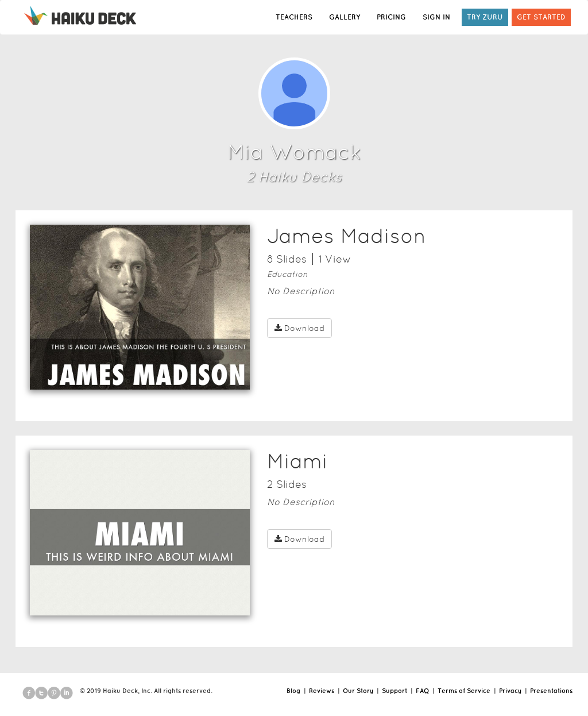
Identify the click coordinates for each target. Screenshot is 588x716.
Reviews (322, 691)
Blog (293, 691)
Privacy (510, 691)
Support (394, 691)
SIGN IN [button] (436, 17)
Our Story (358, 691)
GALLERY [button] (345, 17)
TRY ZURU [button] (485, 17)
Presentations (551, 691)
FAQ (422, 691)
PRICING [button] (391, 17)
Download (299, 328)
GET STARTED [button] (541, 17)
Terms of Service (464, 691)
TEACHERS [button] (294, 17)
